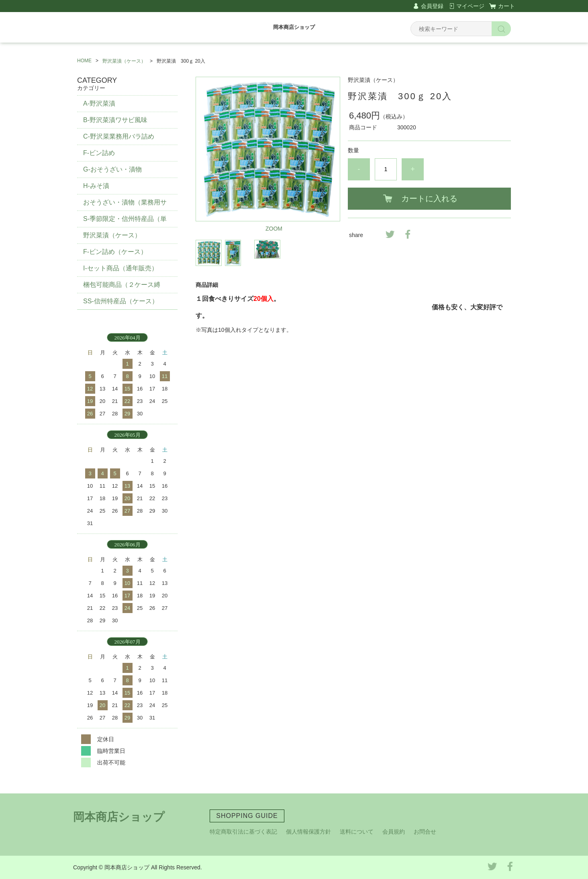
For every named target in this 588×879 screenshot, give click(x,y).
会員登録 (432, 6)
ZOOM (274, 229)
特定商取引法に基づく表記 (243, 832)
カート (506, 6)
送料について (357, 832)
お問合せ (425, 832)
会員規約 (394, 832)
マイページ (470, 6)
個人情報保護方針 (308, 832)
